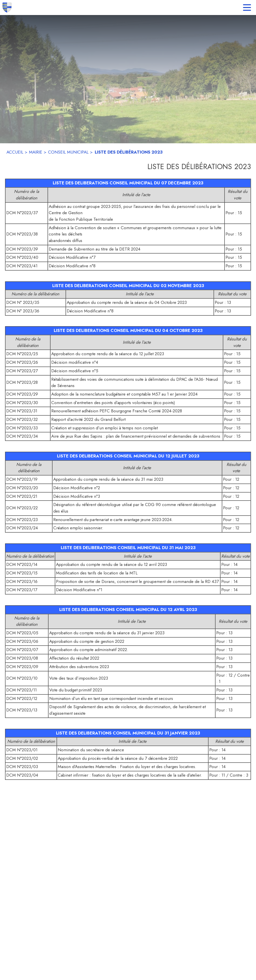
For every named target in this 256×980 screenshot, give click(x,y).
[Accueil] (7, 8)
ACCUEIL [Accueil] (15, 152)
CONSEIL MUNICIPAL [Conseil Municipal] (68, 152)
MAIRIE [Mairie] (36, 152)
